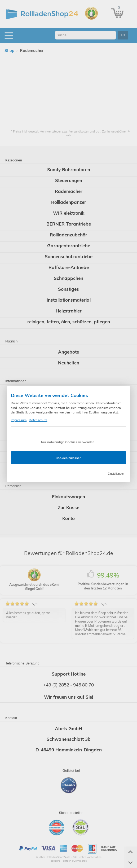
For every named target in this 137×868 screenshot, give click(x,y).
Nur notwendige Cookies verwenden (68, 442)
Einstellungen (116, 474)
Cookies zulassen (68, 458)
